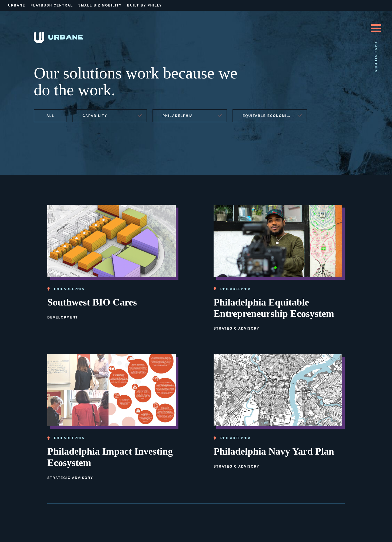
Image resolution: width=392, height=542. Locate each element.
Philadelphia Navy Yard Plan (274, 451)
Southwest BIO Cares (92, 302)
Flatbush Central (52, 5)
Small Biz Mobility (100, 5)
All (50, 116)
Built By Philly (144, 5)
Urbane (17, 5)
